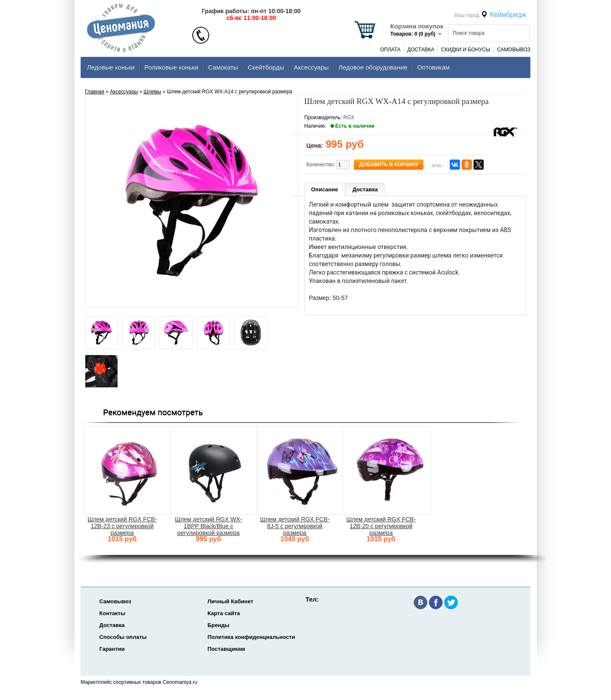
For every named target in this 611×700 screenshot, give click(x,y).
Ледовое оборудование (373, 67)
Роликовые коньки (171, 67)
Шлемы (152, 92)
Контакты (112, 613)
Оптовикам (433, 67)
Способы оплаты (123, 637)
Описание (325, 189)
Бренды (219, 625)
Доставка (421, 50)
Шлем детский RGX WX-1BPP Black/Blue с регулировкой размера (208, 526)
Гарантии (112, 649)
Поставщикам (226, 649)
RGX (349, 118)
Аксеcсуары (311, 67)
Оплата (390, 50)
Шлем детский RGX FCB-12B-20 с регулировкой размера (381, 526)
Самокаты (223, 67)
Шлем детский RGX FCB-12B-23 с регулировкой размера (122, 526)
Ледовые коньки (111, 67)
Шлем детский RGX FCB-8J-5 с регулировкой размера (295, 526)
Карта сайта (224, 613)
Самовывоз (514, 50)
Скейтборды (266, 67)
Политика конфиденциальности (251, 637)
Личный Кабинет (230, 601)
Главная (95, 92)
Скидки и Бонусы (465, 50)
